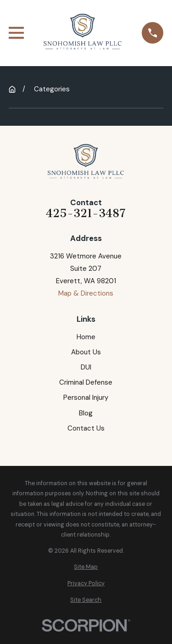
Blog (86, 413)
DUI (86, 367)
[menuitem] (86, 567)
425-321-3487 (86, 214)
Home (86, 337)
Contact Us (86, 428)
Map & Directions (86, 293)
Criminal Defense (86, 382)
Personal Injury (86, 398)
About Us (86, 352)
